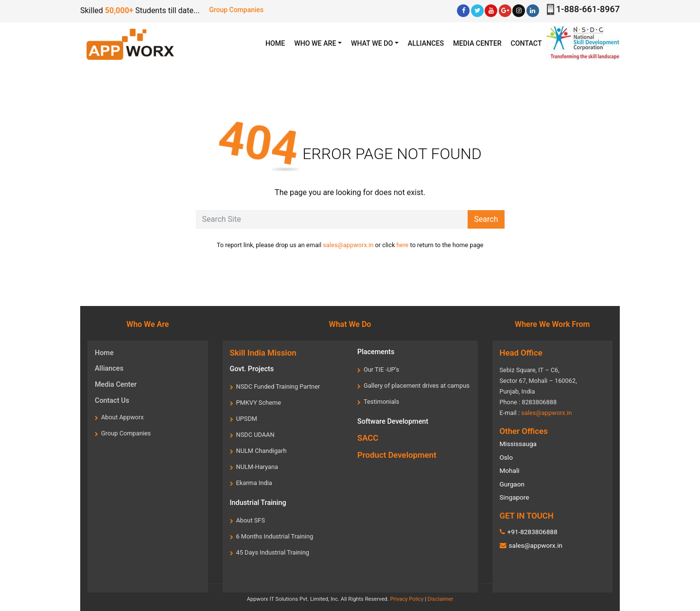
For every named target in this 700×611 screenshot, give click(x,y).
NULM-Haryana (257, 467)
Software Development (393, 422)
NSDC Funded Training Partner (278, 386)
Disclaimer (441, 599)
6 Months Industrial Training (275, 536)
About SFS (251, 520)
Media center (477, 43)
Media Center (116, 385)
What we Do (372, 43)
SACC (368, 438)
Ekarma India (254, 483)
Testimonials (381, 402)
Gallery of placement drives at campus (417, 386)
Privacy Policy (407, 599)
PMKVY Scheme (259, 403)
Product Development (397, 455)
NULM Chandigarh (262, 451)
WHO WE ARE (315, 43)
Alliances (426, 43)
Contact (526, 43)
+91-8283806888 (532, 532)
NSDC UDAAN (255, 435)
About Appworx (122, 417)
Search (486, 219)
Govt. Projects (252, 369)
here (403, 245)
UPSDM (247, 419)
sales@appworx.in (348, 245)
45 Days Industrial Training (273, 552)
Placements (376, 352)
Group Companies (236, 10)
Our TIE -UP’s (381, 369)
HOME (278, 43)
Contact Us (112, 401)
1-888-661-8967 (588, 9)
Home (104, 353)
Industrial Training (258, 503)
